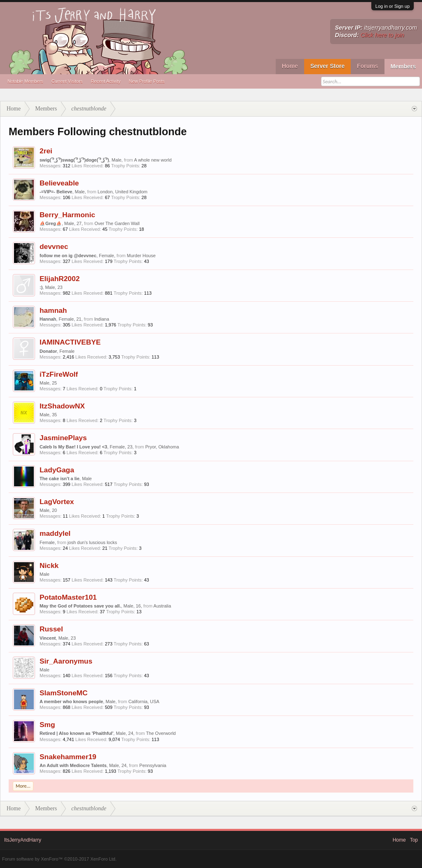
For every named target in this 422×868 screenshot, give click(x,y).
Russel (51, 629)
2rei (46, 151)
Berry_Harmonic (67, 215)
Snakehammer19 (68, 757)
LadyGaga (57, 470)
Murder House (141, 256)
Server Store (327, 66)
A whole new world (153, 160)
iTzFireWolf (59, 374)
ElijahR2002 (60, 279)
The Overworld (161, 733)
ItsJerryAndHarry (23, 840)
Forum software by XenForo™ (59, 859)
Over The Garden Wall (117, 223)
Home (290, 66)
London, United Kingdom (123, 192)
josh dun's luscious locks (92, 542)
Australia (162, 606)
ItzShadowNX (62, 406)
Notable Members (25, 81)
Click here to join (382, 35)
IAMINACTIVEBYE (70, 342)
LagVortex (57, 502)
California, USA (144, 701)
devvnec (54, 246)
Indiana (102, 319)
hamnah (53, 310)
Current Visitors (67, 81)
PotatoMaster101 (68, 597)
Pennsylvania (153, 765)
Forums (367, 66)
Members (403, 66)
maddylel (55, 533)
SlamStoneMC (64, 693)
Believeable (59, 183)
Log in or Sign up (393, 6)
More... (23, 786)
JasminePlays (63, 438)
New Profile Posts (147, 81)
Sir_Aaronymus (66, 661)
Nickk (49, 565)
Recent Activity (105, 81)
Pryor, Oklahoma (162, 447)
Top (414, 840)
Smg (47, 725)
